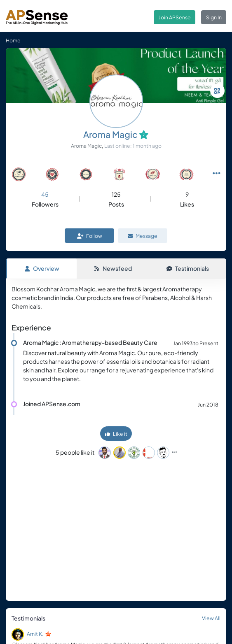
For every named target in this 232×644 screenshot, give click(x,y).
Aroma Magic (110, 134)
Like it (116, 434)
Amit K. (35, 634)
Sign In (214, 17)
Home (13, 40)
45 (45, 194)
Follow (90, 236)
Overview (42, 268)
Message (143, 236)
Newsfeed (113, 268)
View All (211, 618)
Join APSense (175, 17)
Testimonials (188, 268)
